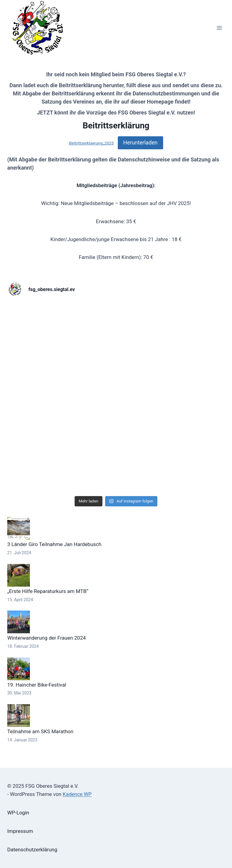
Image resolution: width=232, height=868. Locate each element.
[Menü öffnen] (219, 28)
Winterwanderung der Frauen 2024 (47, 638)
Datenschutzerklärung (32, 850)
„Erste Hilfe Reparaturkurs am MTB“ (48, 591)
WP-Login (18, 813)
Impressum (20, 831)
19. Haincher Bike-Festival (37, 685)
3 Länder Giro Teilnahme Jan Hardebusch (54, 544)
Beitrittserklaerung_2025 (92, 143)
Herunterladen (140, 142)
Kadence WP (77, 794)
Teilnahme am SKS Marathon (40, 731)
